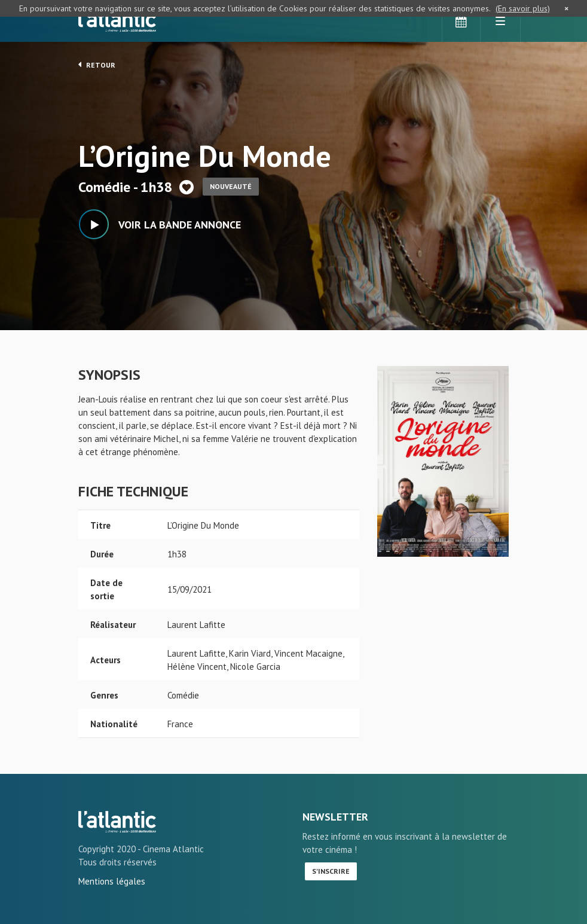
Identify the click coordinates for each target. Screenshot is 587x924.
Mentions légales (112, 881)
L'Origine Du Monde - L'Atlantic (117, 822)
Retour (97, 65)
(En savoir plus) (523, 8)
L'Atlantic (117, 21)
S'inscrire (331, 871)
